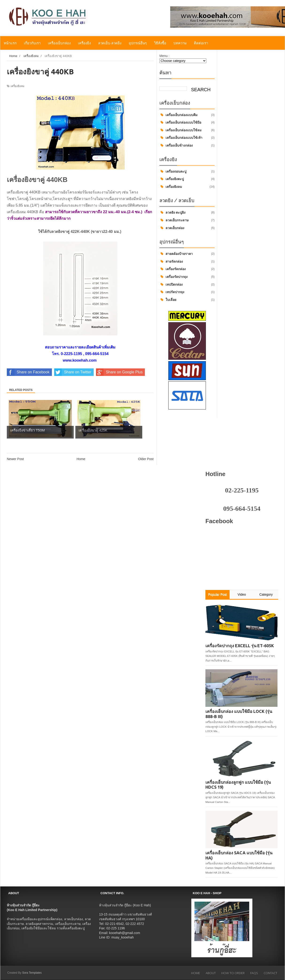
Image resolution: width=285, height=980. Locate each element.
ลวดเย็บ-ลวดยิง (110, 43)
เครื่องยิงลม (174, 187)
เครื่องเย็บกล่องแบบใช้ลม (183, 130)
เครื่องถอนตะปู (176, 171)
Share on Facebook (28, 372)
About (211, 973)
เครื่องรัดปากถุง (177, 277)
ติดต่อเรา (201, 43)
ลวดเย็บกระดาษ (177, 220)
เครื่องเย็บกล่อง (59, 43)
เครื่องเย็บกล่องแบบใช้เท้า (184, 138)
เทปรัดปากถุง (175, 292)
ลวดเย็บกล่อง (175, 228)
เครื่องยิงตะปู (175, 179)
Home (81, 459)
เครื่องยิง (84, 43)
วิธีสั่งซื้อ (160, 43)
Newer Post (15, 459)
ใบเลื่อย (171, 300)
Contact (270, 973)
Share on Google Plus (119, 372)
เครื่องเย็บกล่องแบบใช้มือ (183, 122)
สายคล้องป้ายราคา (179, 254)
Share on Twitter (73, 372)
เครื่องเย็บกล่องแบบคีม (181, 115)
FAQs (254, 973)
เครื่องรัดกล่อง (176, 269)
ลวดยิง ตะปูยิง (175, 212)
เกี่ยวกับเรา (32, 43)
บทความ (180, 43)
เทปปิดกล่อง (174, 284)
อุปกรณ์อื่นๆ (138, 43)
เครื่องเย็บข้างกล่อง (179, 145)
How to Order (233, 973)
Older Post (146, 459)
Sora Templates (32, 973)
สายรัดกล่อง (174, 261)
